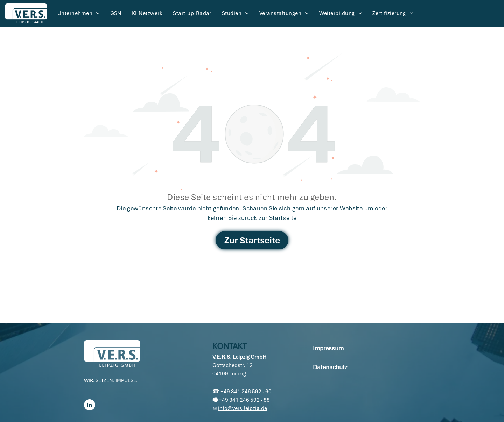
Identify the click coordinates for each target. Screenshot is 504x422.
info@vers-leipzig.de (243, 408)
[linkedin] (90, 406)
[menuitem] (79, 13)
